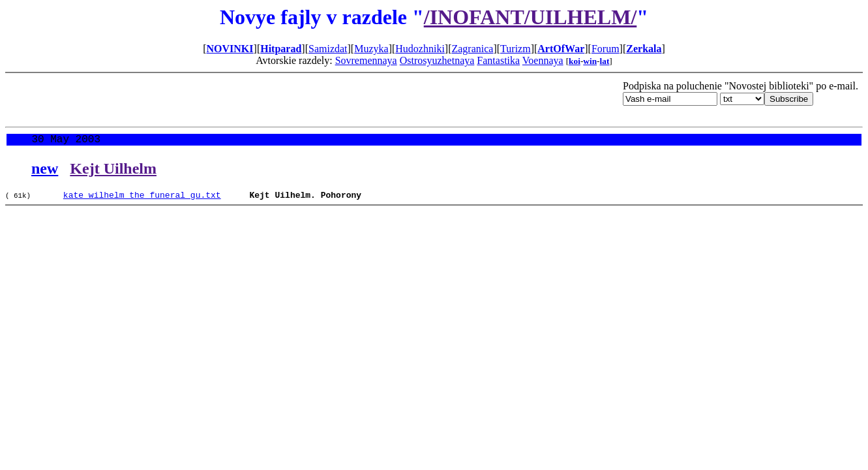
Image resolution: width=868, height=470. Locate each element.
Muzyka (371, 49)
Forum (606, 49)
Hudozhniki (420, 49)
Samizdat (328, 49)
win (590, 61)
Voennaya (543, 60)
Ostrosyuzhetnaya (437, 60)
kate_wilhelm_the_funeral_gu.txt (142, 199)
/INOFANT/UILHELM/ (531, 17)
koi (575, 61)
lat (605, 61)
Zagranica (472, 49)
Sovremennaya (366, 60)
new (45, 171)
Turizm (516, 49)
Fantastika (498, 60)
